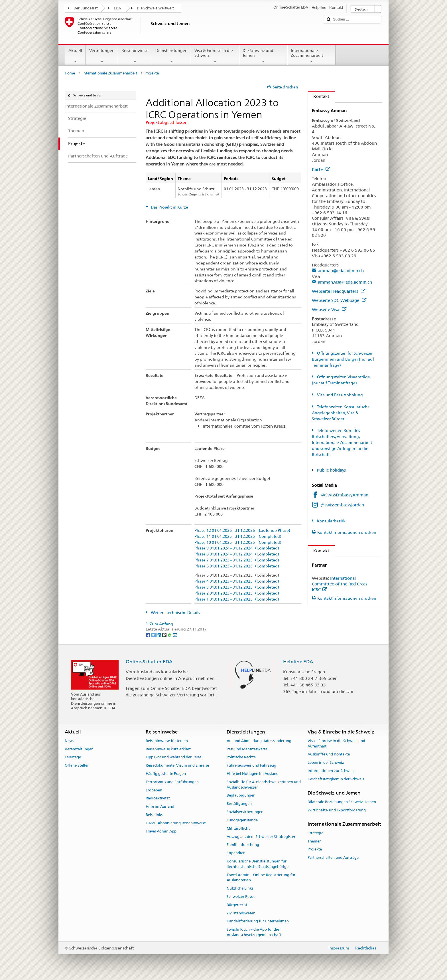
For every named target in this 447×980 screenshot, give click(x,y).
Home (70, 73)
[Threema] (165, 635)
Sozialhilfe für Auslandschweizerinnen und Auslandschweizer (264, 785)
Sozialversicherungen (245, 812)
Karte (321, 169)
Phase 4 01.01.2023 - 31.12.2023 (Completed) (237, 581)
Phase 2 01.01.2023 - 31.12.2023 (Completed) (237, 593)
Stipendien (236, 853)
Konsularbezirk (331, 521)
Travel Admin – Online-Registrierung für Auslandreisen (261, 878)
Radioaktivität (158, 798)
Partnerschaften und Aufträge (333, 857)
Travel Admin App (161, 831)
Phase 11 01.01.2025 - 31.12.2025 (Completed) (238, 537)
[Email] (175, 635)
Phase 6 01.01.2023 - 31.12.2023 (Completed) (237, 566)
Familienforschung (243, 845)
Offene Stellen (77, 765)
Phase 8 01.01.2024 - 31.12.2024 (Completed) (237, 554)
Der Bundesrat (86, 8)
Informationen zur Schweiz (331, 771)
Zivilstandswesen (241, 913)
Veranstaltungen (79, 749)
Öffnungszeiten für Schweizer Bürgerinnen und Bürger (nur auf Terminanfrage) (343, 359)
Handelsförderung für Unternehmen (258, 921)
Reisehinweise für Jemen (167, 741)
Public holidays (332, 470)
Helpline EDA (298, 662)
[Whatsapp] (170, 635)
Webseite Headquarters (339, 291)
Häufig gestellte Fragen (166, 774)
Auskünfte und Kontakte (329, 754)
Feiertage (73, 757)
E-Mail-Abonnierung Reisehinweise (176, 823)
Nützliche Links (240, 888)
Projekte (315, 849)
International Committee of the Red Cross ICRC (340, 584)
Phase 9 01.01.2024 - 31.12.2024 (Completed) (237, 548)
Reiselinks (154, 815)
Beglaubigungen (241, 796)
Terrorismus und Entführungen (172, 782)
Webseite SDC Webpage (339, 300)
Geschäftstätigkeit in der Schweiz (336, 779)
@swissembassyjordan (342, 505)
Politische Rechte (241, 757)
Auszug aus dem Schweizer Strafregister (261, 837)
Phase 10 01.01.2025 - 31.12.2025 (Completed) (238, 542)
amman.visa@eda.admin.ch (345, 282)
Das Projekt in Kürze (169, 207)
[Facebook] (148, 635)
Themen (315, 841)
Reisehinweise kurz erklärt (168, 749)
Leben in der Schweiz (326, 762)
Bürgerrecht (237, 905)
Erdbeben (154, 790)
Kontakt (319, 96)
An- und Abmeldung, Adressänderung (259, 741)
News (69, 741)
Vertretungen (102, 56)
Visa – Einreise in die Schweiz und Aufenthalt (336, 743)
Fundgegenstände (242, 820)
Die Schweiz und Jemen (263, 56)
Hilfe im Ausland (160, 807)
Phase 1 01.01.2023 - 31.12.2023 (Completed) (237, 599)
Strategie (315, 833)
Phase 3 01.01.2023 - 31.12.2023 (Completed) (237, 587)
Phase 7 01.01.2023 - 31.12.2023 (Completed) (237, 560)
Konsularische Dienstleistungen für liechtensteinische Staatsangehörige (258, 864)
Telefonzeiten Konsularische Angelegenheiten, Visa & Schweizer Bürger (341, 413)
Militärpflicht (238, 828)
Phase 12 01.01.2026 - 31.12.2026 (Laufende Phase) (242, 531)
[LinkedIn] (159, 635)
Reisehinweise (135, 56)
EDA (117, 8)
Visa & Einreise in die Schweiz (215, 56)
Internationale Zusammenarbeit (311, 56)
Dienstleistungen (171, 56)
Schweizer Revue (241, 897)
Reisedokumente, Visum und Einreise (177, 765)
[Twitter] (154, 635)
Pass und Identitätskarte (247, 749)
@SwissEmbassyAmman (345, 495)
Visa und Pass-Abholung (340, 395)
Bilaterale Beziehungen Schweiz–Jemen (342, 802)
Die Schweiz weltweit (155, 8)
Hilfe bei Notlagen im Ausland (253, 774)
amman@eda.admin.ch (341, 271)
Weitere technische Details (175, 613)
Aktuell (75, 56)
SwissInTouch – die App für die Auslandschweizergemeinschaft (254, 932)
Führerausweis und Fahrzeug (251, 765)
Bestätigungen (239, 804)
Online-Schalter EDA (149, 662)
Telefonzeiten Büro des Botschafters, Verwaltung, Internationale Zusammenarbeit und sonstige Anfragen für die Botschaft (342, 442)
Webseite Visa (329, 309)
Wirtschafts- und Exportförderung (337, 810)
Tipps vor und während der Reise (173, 757)
